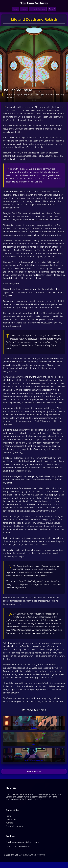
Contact (53, 9)
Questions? (11, 822)
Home (15, 9)
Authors (9, 826)
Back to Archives (34, 774)
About (24, 9)
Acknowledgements (38, 9)
